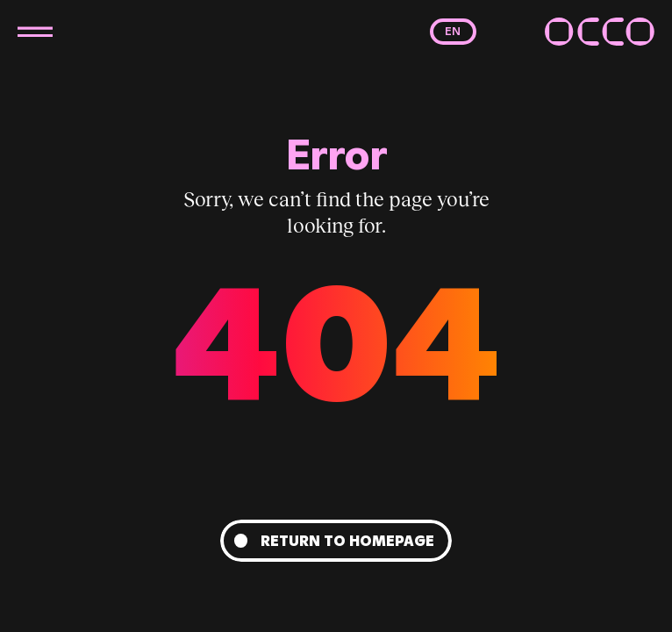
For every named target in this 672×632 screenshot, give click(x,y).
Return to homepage (347, 541)
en (453, 31)
